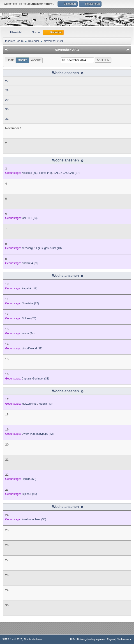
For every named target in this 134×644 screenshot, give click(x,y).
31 (7, 119)
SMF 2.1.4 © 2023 (12, 639)
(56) (30, 173)
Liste (10, 60)
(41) (32, 248)
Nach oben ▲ (124, 639)
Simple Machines (33, 639)
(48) (45, 173)
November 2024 (67, 50)
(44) (28, 333)
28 (7, 90)
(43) (29, 404)
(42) (45, 434)
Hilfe (73, 639)
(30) (30, 263)
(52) (29, 479)
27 (7, 81)
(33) (30, 218)
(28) (29, 318)
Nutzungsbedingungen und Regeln (96, 639)
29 (7, 100)
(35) (34, 519)
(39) (32, 348)
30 (7, 109)
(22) (30, 303)
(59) (30, 288)
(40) (53, 248)
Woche (36, 60)
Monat (22, 60)
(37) (67, 173)
